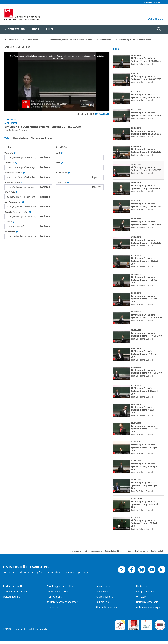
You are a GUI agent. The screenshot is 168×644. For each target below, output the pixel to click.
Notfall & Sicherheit (147, 602)
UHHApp (141, 597)
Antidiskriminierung (147, 607)
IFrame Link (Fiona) (13, 182)
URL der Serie (11, 232)
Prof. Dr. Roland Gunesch (16, 130)
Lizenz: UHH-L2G (85, 114)
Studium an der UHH (14, 586)
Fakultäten (101, 602)
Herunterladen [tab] (21, 138)
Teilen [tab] (8, 138)
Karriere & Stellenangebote (62, 602)
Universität (102, 586)
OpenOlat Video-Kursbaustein (18, 212)
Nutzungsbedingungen (137, 551)
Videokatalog (32, 40)
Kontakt (140, 586)
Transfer (51, 607)
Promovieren (54, 597)
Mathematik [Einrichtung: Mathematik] (11, 123)
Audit (131, 621)
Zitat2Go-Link (63, 173)
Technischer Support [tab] (42, 138)
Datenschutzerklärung (114, 551)
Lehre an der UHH (56, 592)
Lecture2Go (13, 40)
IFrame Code (11, 163)
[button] (159, 2)
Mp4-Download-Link (14, 202)
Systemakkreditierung (160, 621)
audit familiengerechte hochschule (120, 624)
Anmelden (148, 2)
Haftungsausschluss (92, 551)
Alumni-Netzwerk (105, 607)
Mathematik (106, 40)
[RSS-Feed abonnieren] (114, 49)
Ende (59, 163)
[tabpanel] (57, 192)
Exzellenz (101, 592)
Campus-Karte (144, 592)
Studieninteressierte (14, 592)
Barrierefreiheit (157, 551)
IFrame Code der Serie (15, 173)
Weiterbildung (11, 597)
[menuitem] (15, 29)
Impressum (74, 551)
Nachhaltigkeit (103, 597)
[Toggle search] (159, 29)
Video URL (10, 153)
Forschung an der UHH (59, 586)
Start (59, 153)
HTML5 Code (11, 192)
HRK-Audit (146, 621)
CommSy (9, 222)
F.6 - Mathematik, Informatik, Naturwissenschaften (69, 40)
